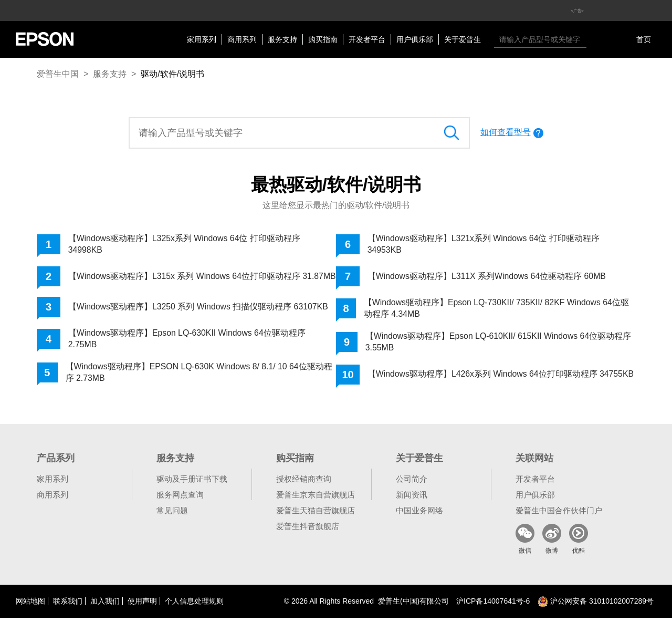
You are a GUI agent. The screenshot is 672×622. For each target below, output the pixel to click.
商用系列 (242, 39)
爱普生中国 (58, 74)
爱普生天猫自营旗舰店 (316, 515)
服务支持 (282, 39)
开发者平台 (367, 39)
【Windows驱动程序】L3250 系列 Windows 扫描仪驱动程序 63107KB (199, 310)
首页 (644, 39)
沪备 (493, 605)
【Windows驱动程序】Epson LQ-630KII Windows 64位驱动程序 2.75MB (188, 342)
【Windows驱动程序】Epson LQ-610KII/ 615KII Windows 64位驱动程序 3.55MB (499, 342)
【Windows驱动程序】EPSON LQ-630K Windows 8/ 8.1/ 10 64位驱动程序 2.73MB (199, 376)
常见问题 (172, 515)
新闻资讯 (412, 499)
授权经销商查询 (304, 483)
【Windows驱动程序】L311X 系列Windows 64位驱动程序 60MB (487, 276)
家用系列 (202, 39)
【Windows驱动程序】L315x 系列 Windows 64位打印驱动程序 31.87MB (185, 278)
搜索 (597, 39)
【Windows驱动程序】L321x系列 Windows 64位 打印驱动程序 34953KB (484, 244)
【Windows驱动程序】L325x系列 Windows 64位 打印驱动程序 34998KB (185, 244)
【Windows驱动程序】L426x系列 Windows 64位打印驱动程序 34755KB (483, 376)
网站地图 (30, 605)
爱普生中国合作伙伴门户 (559, 515)
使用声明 (142, 605)
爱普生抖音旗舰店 (308, 530)
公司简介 (412, 483)
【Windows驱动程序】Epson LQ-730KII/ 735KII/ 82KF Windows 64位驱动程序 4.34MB (498, 308)
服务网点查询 (180, 499)
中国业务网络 (419, 515)
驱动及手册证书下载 (192, 483)
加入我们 (105, 605)
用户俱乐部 (415, 39)
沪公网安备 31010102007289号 (596, 605)
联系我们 (68, 605)
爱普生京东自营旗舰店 (316, 499)
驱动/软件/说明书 (172, 74)
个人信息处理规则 (194, 605)
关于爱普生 (463, 39)
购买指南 (323, 39)
